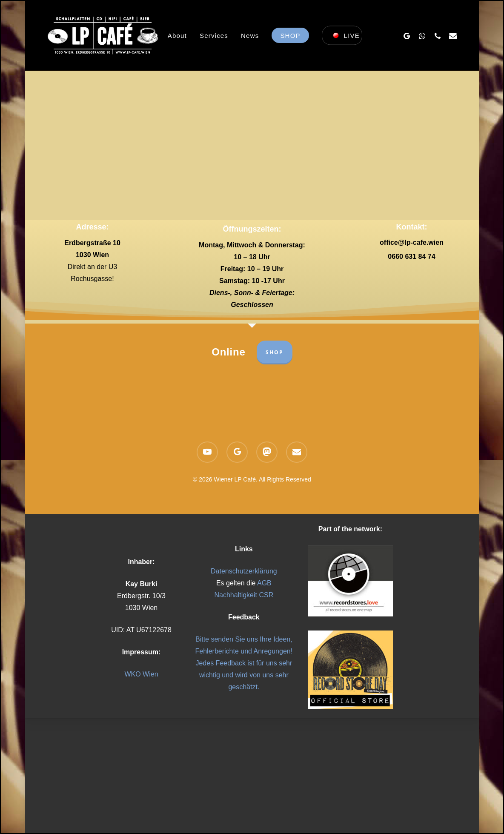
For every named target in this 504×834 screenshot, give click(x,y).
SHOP (275, 352)
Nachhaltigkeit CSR (244, 595)
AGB (264, 583)
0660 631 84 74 (411, 257)
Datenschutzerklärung (244, 571)
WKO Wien (141, 674)
